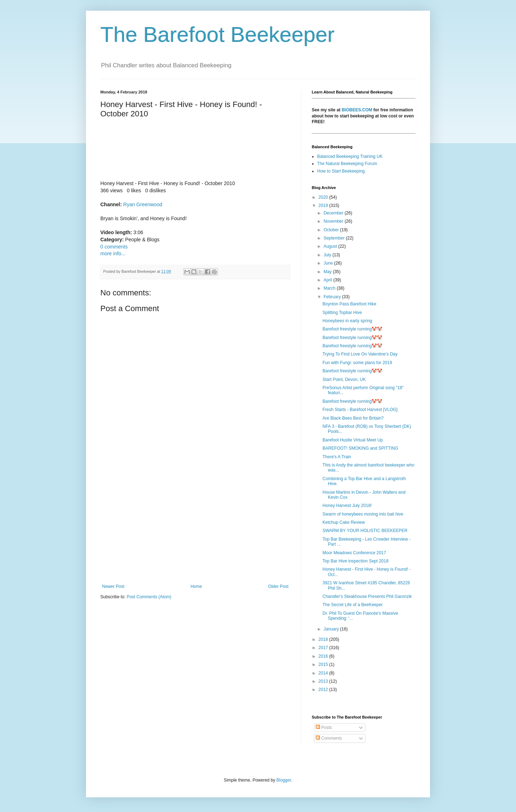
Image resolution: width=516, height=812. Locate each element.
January (332, 629)
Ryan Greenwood (143, 204)
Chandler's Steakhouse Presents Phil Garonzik (367, 596)
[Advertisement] (195, 525)
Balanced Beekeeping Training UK (350, 156)
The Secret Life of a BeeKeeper (353, 605)
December (334, 213)
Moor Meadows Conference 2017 (354, 553)
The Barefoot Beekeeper (218, 35)
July (328, 255)
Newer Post (113, 586)
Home (196, 586)
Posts (324, 728)
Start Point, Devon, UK (344, 380)
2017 (324, 648)
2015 (324, 664)
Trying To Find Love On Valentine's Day (360, 354)
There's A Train (337, 457)
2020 (324, 197)
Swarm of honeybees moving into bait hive (363, 514)
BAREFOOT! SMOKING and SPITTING (360, 448)
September (335, 238)
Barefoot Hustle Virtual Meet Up (353, 440)
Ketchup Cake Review (344, 522)
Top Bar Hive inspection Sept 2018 (355, 561)
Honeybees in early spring (347, 321)
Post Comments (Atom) (149, 597)
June (329, 263)
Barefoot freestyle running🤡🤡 (352, 329)
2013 (324, 681)
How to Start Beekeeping (341, 171)
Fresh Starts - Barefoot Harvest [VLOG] (360, 410)
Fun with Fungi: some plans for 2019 (357, 363)
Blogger (284, 780)
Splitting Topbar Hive (342, 313)
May (328, 272)
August (331, 246)
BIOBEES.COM (357, 110)
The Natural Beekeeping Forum (347, 164)
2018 (324, 639)
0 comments (114, 247)
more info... (113, 253)
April (328, 280)
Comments (329, 738)
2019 (324, 206)
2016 (324, 656)
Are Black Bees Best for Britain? (353, 418)
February (333, 297)
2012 (324, 690)
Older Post (278, 586)
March (330, 288)
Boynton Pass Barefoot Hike (349, 304)
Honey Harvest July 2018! (347, 506)
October (332, 230)
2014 (324, 673)
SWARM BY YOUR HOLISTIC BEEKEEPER (365, 531)
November (334, 221)
